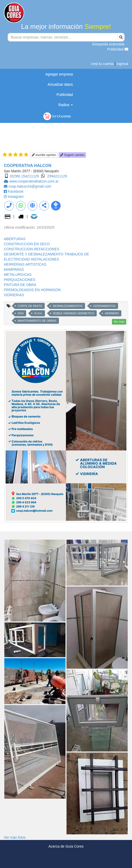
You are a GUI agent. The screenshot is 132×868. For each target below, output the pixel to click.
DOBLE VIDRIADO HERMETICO (74, 313)
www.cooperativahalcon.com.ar (34, 181)
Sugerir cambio (72, 155)
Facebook (16, 191)
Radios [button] (66, 105)
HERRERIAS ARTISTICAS (25, 264)
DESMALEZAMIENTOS (68, 306)
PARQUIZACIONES (20, 280)
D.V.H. (38, 313)
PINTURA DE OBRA (20, 285)
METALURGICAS (18, 275)
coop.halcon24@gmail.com (30, 186)
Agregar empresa (59, 74)
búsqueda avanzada (108, 44)
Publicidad (118, 49)
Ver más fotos (15, 837)
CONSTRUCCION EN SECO (27, 244)
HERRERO (112, 313)
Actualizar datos (60, 84)
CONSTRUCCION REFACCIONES (32, 249)
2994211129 (57, 176)
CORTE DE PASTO (30, 306)
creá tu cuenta (102, 64)
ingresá (122, 64)
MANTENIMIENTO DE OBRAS (37, 321)
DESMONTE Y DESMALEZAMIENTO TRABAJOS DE (46, 254)
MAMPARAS (14, 269)
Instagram (16, 197)
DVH (21, 313)
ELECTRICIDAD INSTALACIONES (31, 259)
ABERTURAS (15, 239)
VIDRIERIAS (14, 295)
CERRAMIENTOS (104, 306)
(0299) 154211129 (24, 176)
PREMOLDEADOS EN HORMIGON (32, 290)
